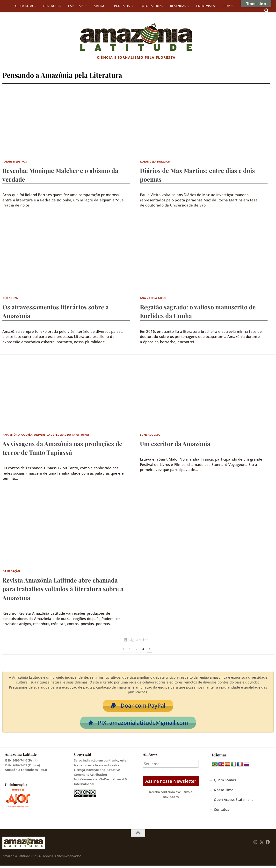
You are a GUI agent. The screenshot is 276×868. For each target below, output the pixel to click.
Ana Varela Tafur (153, 298)
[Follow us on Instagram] (255, 844)
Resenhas (178, 6)
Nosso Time (224, 792)
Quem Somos (26, 6)
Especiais (76, 6)
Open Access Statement (233, 802)
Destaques (52, 6)
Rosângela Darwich (155, 161)
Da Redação (11, 571)
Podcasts (122, 6)
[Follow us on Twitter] (262, 844)
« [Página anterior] (123, 649)
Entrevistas (207, 6)
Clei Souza (10, 298)
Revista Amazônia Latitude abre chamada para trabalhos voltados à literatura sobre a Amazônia (63, 589)
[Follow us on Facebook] (268, 844)
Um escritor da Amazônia (175, 444)
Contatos (222, 812)
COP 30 (229, 6)
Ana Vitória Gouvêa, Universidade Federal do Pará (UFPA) (46, 435)
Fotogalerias (152, 6)
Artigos (101, 6)
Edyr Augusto (150, 435)
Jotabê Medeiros (15, 161)
